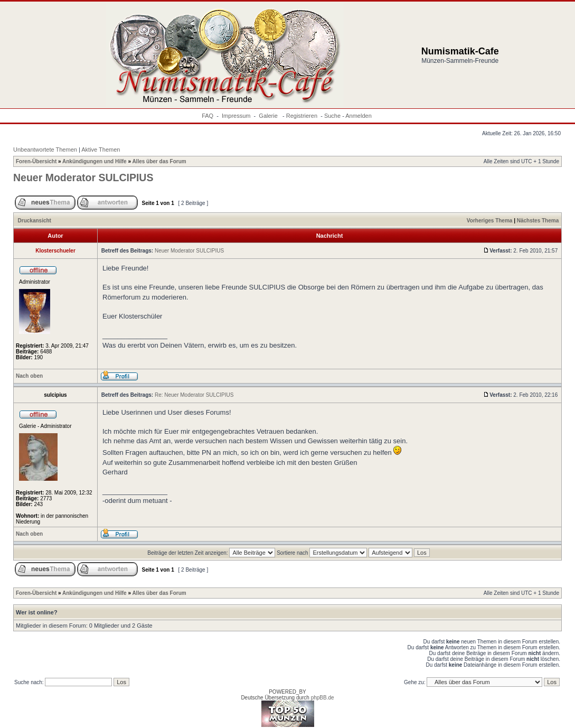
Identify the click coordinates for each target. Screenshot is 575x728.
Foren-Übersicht (36, 161)
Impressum (236, 116)
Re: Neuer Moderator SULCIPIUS (194, 395)
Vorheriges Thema (490, 221)
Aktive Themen (101, 150)
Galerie (269, 116)
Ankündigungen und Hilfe (95, 161)
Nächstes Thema (538, 221)
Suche (332, 116)
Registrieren (302, 116)
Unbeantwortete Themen (45, 150)
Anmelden (359, 116)
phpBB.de (323, 698)
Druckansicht (35, 221)
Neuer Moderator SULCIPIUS (83, 178)
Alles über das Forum (159, 161)
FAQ (208, 116)
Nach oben (29, 376)
